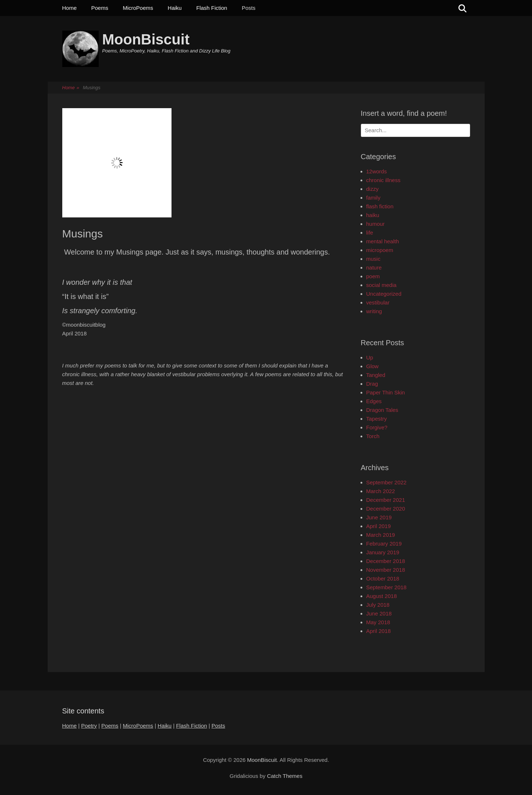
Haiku (175, 8)
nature (374, 267)
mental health (383, 241)
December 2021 (386, 500)
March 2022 (381, 491)
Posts (249, 8)
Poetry (89, 726)
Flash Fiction (212, 8)
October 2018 (383, 578)
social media (381, 285)
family (373, 198)
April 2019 (379, 526)
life (370, 233)
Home (70, 8)
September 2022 (387, 482)
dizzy (373, 189)
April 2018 (379, 631)
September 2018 (387, 587)
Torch (373, 436)
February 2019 (384, 544)
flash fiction (380, 206)
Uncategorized (384, 294)
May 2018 (378, 622)
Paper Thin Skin (386, 392)
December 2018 (386, 561)
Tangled (376, 375)
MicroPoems (138, 8)
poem (373, 276)
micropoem (380, 250)
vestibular (378, 302)
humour (376, 224)
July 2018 (378, 605)
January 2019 (383, 552)
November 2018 (386, 570)
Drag (372, 384)
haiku (373, 215)
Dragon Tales (382, 410)
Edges (374, 401)
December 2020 (386, 509)
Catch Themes (285, 776)
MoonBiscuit (146, 39)
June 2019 (379, 517)
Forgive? (377, 427)
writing (374, 311)
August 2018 (382, 596)
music (373, 259)
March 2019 (381, 535)
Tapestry (377, 419)
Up (370, 357)
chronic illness (383, 180)
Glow (373, 366)
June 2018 (379, 613)
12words (377, 171)
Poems (100, 8)
